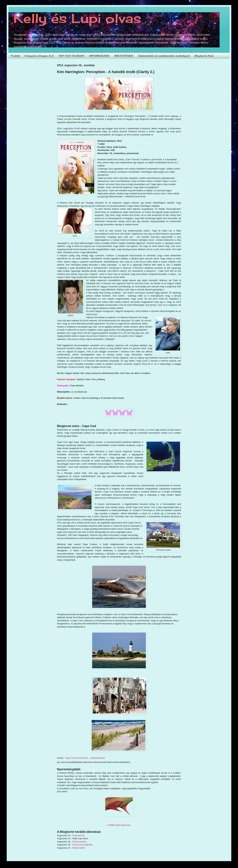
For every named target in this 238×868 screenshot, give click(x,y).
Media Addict (79, 848)
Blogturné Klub (204, 56)
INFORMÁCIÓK (99, 56)
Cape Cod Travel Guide (76, 758)
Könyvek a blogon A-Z (39, 56)
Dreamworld (78, 835)
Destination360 (98, 758)
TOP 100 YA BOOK (71, 56)
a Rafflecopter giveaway (119, 825)
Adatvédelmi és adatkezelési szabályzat (164, 56)
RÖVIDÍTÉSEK (124, 56)
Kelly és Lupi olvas (77, 18)
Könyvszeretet (79, 842)
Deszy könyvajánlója (82, 845)
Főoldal (15, 56)
